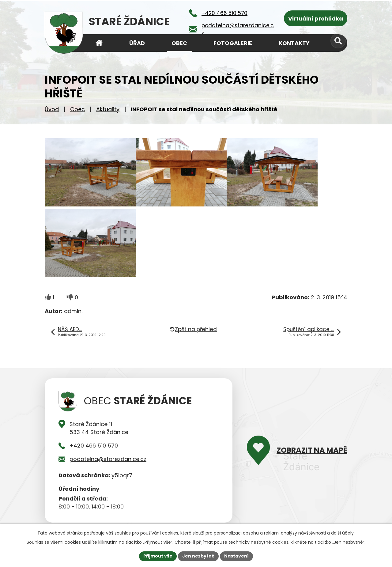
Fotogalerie (233, 43)
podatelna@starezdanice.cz (108, 459)
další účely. (343, 533)
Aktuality (108, 109)
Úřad (137, 43)
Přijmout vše (158, 556)
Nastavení (236, 556)
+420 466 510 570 (94, 446)
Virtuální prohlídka (316, 19)
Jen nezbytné (198, 556)
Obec (77, 109)
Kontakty (294, 43)
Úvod (52, 109)
